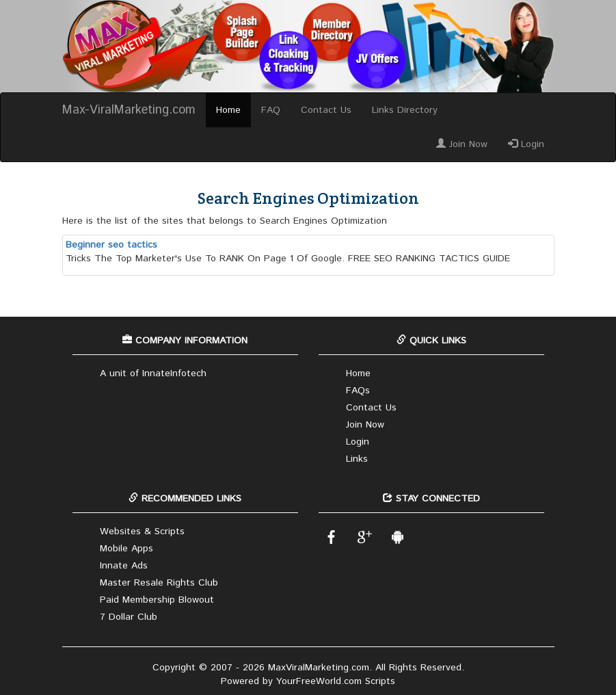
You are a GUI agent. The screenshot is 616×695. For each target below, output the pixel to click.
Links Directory (405, 110)
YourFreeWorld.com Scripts (336, 681)
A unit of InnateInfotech (153, 373)
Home (228, 110)
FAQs (358, 391)
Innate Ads (124, 566)
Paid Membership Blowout (157, 600)
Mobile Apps (126, 549)
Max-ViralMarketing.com (129, 110)
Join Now (462, 144)
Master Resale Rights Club (159, 583)
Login (526, 144)
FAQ (271, 110)
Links (357, 459)
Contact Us (326, 110)
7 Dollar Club (129, 617)
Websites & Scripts (142, 532)
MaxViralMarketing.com (319, 668)
